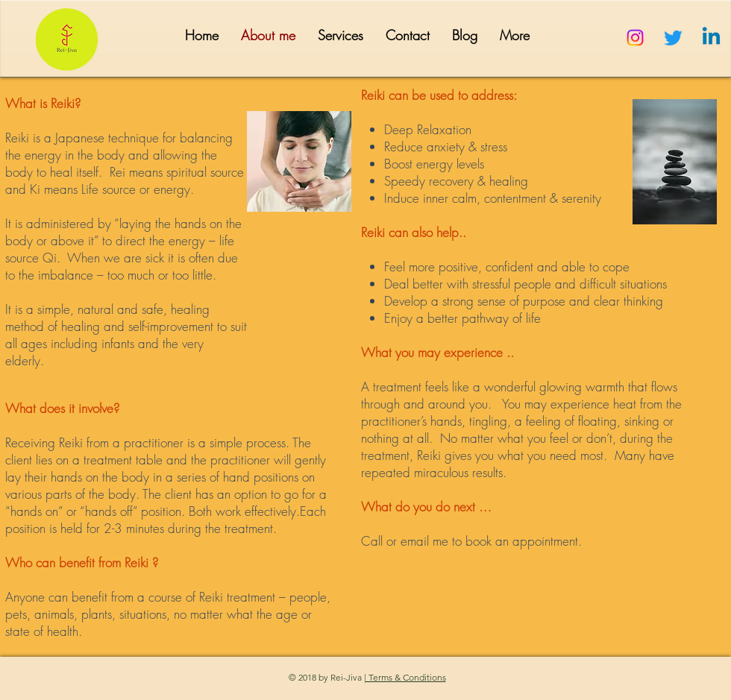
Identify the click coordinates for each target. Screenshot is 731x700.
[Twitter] (673, 38)
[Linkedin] (711, 38)
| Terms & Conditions (405, 677)
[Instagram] (635, 38)
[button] (341, 35)
